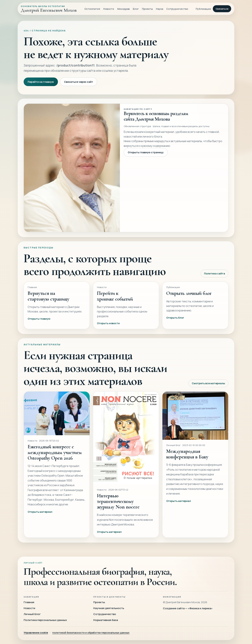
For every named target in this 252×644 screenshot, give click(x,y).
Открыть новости (108, 327)
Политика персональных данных (45, 620)
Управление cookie (36, 633)
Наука (160, 9)
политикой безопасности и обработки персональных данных (91, 633)
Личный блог (32, 614)
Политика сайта (215, 278)
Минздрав (123, 9)
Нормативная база (106, 620)
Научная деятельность (109, 608)
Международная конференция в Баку (187, 458)
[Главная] (49, 9)
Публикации (203, 9)
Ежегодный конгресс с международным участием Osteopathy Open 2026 (55, 457)
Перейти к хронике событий (115, 300)
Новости (109, 9)
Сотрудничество (177, 9)
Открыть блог (175, 322)
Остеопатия (92, 9)
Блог (136, 9)
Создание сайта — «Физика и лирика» (188, 608)
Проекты (147, 9)
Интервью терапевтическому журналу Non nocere (118, 505)
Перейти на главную (41, 82)
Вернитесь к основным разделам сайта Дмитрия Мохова (156, 120)
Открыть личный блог (189, 297)
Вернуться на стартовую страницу (48, 300)
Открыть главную (39, 323)
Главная (29, 602)
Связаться (222, 9)
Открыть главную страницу (146, 157)
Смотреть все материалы (208, 387)
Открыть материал (40, 516)
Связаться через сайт (79, 82)
